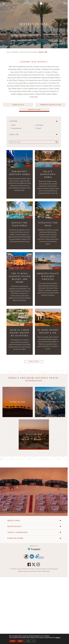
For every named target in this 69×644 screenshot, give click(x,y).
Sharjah (39, 128)
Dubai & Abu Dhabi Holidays (29, 52)
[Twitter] (34, 565)
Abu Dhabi (40, 125)
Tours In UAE (18, 105)
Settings (28, 641)
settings (58, 638)
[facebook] (29, 565)
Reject (20, 641)
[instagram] (38, 565)
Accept (13, 641)
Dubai (14, 125)
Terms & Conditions (41, 569)
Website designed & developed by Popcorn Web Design (34, 571)
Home (8, 52)
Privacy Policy (31, 569)
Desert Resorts (17, 128)
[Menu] (65, 3)
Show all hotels (34, 361)
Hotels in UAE (34, 110)
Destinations (15, 52)
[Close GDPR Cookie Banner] (34, 641)
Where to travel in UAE (51, 105)
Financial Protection (53, 569)
